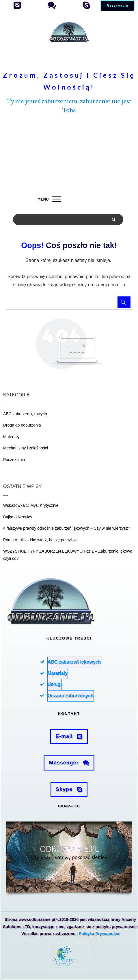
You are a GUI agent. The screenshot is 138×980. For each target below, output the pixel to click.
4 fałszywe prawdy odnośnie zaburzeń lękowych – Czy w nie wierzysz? (67, 528)
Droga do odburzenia (22, 425)
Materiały (11, 437)
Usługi (55, 684)
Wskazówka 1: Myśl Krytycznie (31, 505)
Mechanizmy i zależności (26, 448)
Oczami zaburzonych (71, 696)
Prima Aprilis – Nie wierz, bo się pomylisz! (40, 540)
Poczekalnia (14, 460)
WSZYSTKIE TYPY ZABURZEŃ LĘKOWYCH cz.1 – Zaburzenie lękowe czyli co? (68, 555)
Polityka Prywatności (99, 934)
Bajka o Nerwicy (18, 517)
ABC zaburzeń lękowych (25, 414)
